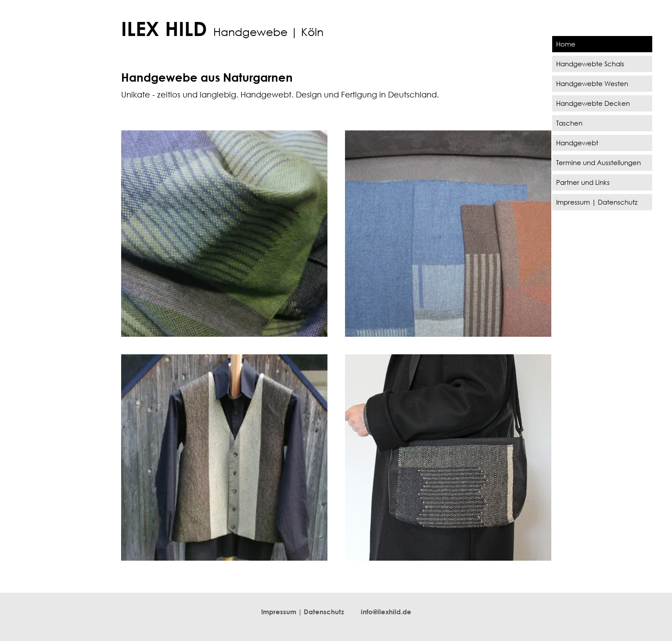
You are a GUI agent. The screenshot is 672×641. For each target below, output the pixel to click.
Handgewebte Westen (592, 83)
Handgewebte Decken (593, 103)
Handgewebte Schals (590, 64)
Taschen (569, 123)
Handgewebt (577, 143)
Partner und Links (583, 182)
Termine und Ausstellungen (598, 162)
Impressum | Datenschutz (597, 202)
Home (566, 44)
